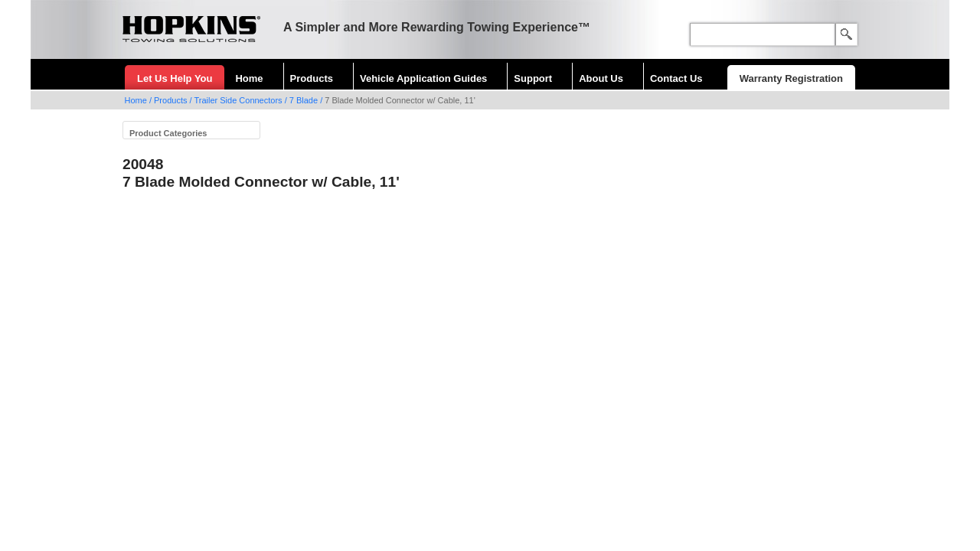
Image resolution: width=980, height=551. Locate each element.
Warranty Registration (791, 78)
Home (249, 78)
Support (533, 78)
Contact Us (676, 78)
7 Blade (304, 100)
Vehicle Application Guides (423, 78)
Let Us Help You (175, 78)
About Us (601, 78)
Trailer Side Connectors (238, 100)
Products (312, 78)
